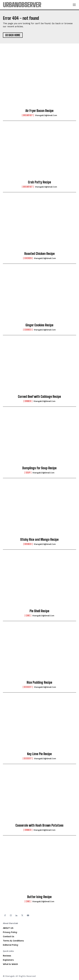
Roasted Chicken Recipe (39, 254)
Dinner (28, 401)
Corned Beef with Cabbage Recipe (39, 397)
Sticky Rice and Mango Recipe (39, 539)
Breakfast (28, 115)
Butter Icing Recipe (39, 897)
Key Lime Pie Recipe (39, 754)
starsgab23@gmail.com (46, 115)
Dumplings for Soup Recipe (39, 468)
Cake (28, 616)
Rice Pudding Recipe (39, 682)
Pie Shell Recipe (39, 611)
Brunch (28, 544)
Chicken (28, 258)
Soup (28, 473)
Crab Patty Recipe (39, 182)
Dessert (28, 687)
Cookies (28, 330)
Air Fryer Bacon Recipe (39, 111)
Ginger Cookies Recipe (39, 325)
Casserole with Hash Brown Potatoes (39, 825)
